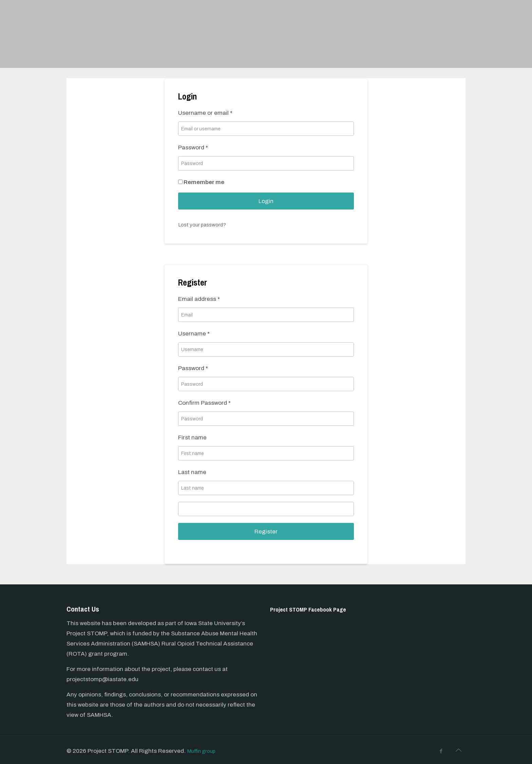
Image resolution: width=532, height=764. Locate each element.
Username (194, 334)
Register (266, 532)
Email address (199, 299)
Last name (192, 472)
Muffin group (204, 751)
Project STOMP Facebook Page (315, 609)
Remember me (201, 182)
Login (266, 201)
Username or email (205, 113)
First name (192, 438)
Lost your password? (206, 225)
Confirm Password (204, 403)
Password (193, 148)
